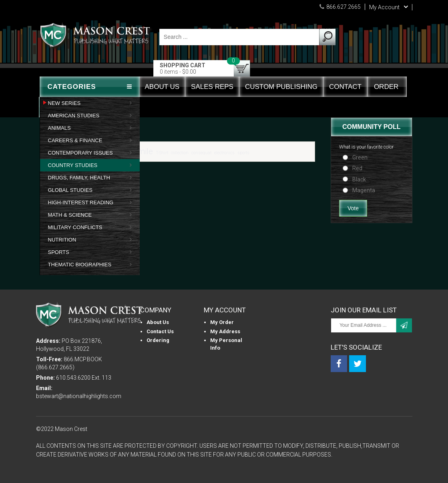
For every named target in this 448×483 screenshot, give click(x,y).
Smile (143, 151)
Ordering (158, 340)
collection (180, 153)
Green (360, 157)
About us (158, 322)
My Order (222, 322)
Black (359, 179)
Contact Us (160, 331)
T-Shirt (162, 153)
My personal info (226, 344)
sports (243, 153)
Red (357, 168)
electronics (224, 153)
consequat (201, 153)
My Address (225, 331)
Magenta (364, 190)
